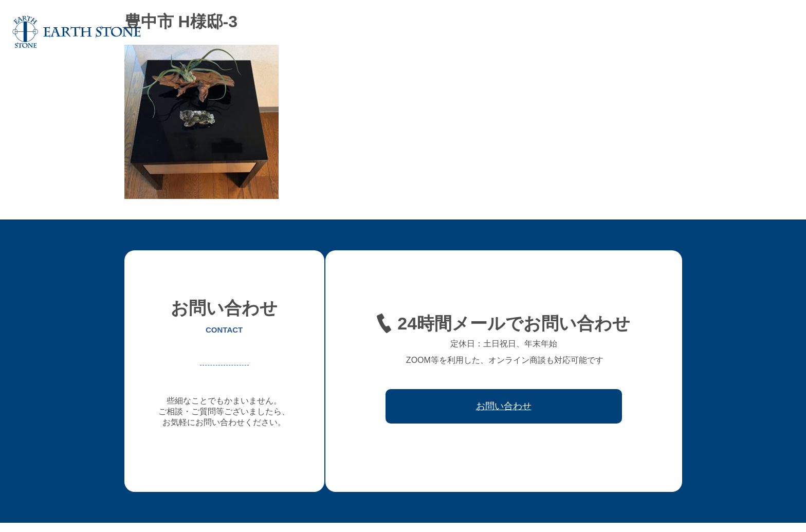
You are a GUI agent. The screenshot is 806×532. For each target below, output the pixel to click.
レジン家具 (603, 32)
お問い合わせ (766, 32)
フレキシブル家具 (544, 32)
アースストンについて (411, 32)
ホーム (352, 32)
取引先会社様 (710, 32)
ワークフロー (655, 32)
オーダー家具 (481, 32)
